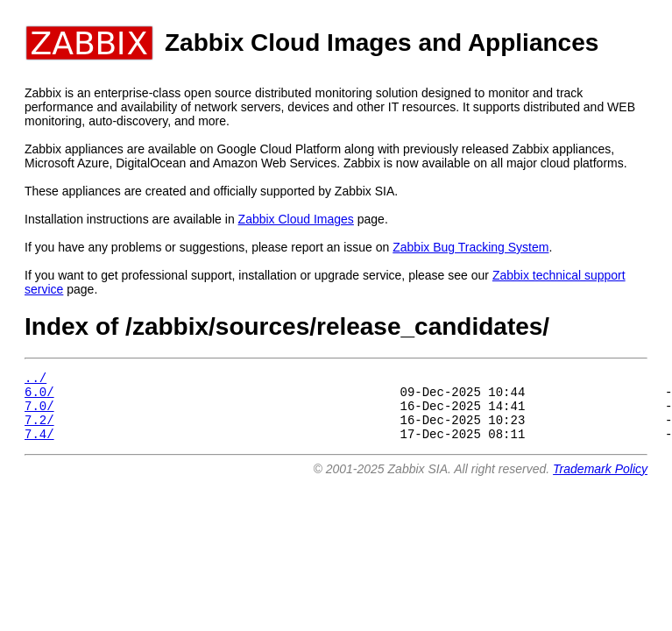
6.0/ (39, 397)
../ (35, 380)
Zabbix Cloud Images (296, 219)
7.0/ (39, 413)
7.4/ (39, 447)
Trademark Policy (600, 482)
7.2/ (39, 430)
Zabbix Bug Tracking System (470, 247)
